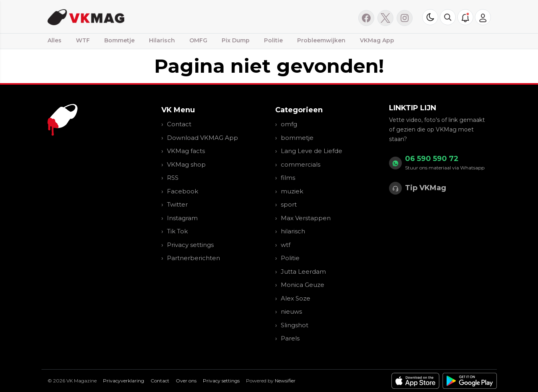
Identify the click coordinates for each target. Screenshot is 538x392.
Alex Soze (296, 298)
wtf (286, 245)
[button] (448, 17)
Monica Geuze (303, 285)
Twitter (177, 204)
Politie (273, 40)
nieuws (291, 311)
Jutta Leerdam (303, 272)
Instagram (182, 218)
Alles (55, 40)
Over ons (186, 381)
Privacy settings (190, 245)
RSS (173, 178)
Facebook (183, 191)
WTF (83, 40)
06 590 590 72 (432, 159)
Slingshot (295, 325)
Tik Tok (177, 231)
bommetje (297, 138)
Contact (179, 124)
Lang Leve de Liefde (312, 151)
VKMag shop (186, 164)
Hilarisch (162, 40)
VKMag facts (186, 151)
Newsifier (285, 381)
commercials (301, 164)
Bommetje (119, 40)
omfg (289, 124)
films (288, 178)
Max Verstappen (306, 218)
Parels (290, 338)
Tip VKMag (426, 188)
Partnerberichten (194, 258)
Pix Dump (236, 40)
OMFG (198, 40)
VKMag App (377, 40)
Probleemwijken (321, 40)
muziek (292, 191)
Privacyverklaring (124, 381)
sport (289, 204)
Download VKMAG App (202, 138)
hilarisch (293, 231)
